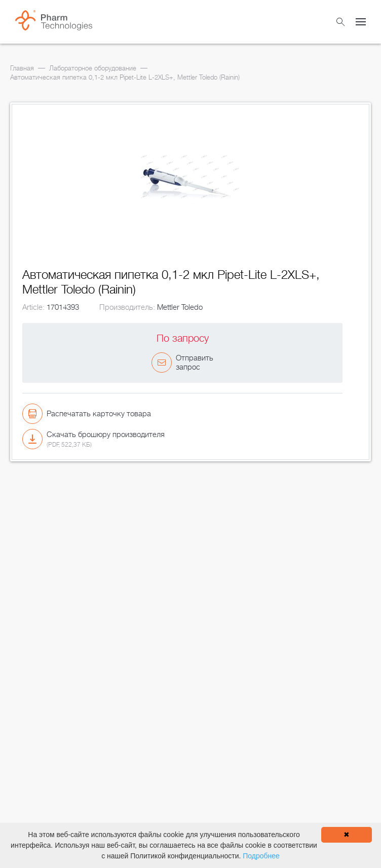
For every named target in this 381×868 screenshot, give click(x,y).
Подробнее (261, 856)
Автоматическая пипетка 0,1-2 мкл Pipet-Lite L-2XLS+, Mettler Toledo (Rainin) (125, 77)
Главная (22, 68)
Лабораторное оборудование (93, 68)
